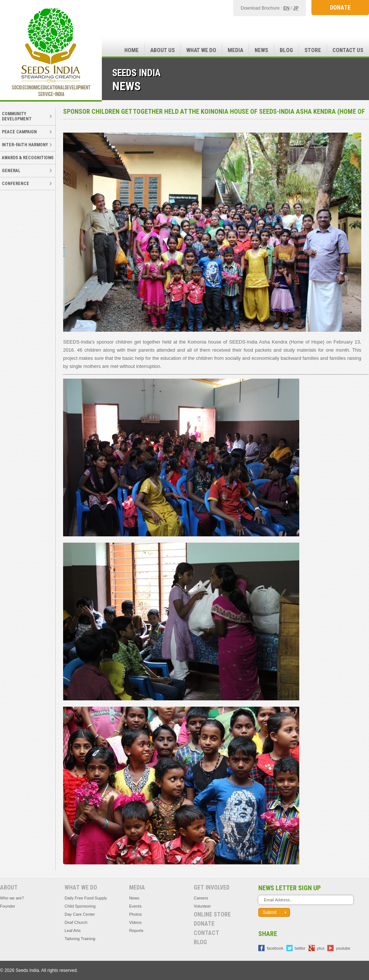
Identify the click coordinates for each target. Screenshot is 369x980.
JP (296, 8)
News (261, 50)
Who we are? (12, 898)
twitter (300, 948)
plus (321, 948)
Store (313, 50)
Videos (135, 922)
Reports (136, 931)
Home (132, 50)
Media (235, 50)
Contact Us (348, 50)
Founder (8, 906)
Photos (135, 914)
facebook (275, 948)
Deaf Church (76, 922)
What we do (201, 50)
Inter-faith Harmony (25, 145)
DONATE (340, 8)
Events (135, 906)
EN (287, 8)
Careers (201, 898)
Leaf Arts (73, 931)
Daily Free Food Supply (86, 898)
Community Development (17, 116)
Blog (286, 50)
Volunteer (202, 906)
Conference (15, 184)
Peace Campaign (19, 132)
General (11, 171)
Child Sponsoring (80, 906)
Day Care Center (80, 914)
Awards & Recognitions (28, 158)
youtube (343, 948)
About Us (163, 50)
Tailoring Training (80, 939)
